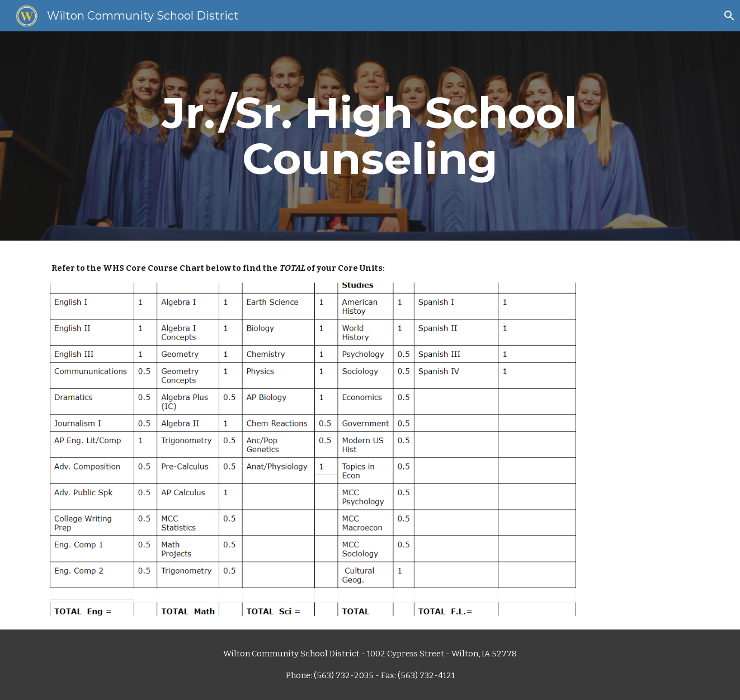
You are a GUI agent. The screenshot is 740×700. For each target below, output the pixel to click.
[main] (370, 136)
